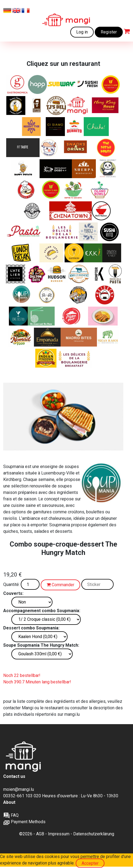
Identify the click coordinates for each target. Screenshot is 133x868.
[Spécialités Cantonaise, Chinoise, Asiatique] (106, 106)
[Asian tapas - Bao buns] (51, 253)
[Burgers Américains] (57, 274)
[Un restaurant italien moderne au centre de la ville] (55, 127)
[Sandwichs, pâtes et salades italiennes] (17, 84)
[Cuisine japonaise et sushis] (49, 148)
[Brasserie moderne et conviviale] (99, 274)
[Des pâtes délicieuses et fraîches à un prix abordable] (25, 232)
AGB (40, 834)
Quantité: (11, 584)
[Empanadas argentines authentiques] (47, 337)
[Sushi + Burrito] (110, 232)
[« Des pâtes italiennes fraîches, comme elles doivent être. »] (115, 274)
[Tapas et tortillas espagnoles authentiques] (79, 337)
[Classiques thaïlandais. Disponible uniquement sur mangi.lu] (32, 127)
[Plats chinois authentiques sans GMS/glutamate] (56, 169)
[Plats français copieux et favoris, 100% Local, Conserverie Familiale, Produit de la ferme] (79, 274)
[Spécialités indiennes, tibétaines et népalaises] (84, 169)
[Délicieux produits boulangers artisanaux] (62, 232)
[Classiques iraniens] (16, 106)
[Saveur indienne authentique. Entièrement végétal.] (108, 337)
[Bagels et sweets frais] (37, 106)
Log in (82, 32)
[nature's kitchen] (93, 253)
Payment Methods (24, 822)
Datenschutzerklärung (94, 834)
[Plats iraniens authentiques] (74, 253)
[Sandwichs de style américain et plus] (37, 274)
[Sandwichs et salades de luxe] (56, 106)
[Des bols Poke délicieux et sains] (100, 190)
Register (109, 32)
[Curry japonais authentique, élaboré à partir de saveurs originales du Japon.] (103, 316)
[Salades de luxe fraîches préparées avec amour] (74, 190)
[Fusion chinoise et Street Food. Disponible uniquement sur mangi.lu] (51, 190)
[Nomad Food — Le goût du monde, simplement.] (21, 337)
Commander (60, 585)
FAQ (11, 815)
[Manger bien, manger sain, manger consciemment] (16, 274)
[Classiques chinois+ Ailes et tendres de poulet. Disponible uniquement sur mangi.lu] (111, 84)
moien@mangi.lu (19, 789)
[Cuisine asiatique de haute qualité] (108, 169)
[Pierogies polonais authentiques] (88, 232)
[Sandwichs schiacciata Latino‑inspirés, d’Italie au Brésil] (79, 295)
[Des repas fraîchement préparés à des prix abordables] (78, 106)
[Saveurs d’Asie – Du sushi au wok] (18, 316)
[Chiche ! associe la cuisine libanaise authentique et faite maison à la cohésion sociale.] (96, 127)
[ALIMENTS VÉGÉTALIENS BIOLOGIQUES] (112, 253)
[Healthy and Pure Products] (37, 84)
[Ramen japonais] (101, 211)
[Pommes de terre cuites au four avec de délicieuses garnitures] (23, 169)
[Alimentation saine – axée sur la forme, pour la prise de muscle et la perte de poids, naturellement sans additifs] (23, 148)
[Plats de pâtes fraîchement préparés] (106, 148)
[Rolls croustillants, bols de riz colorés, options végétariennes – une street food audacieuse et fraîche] (47, 295)
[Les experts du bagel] (33, 211)
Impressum (59, 834)
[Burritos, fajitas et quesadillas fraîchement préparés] (74, 127)
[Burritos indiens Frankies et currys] (46, 358)
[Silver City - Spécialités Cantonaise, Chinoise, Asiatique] (28, 190)
